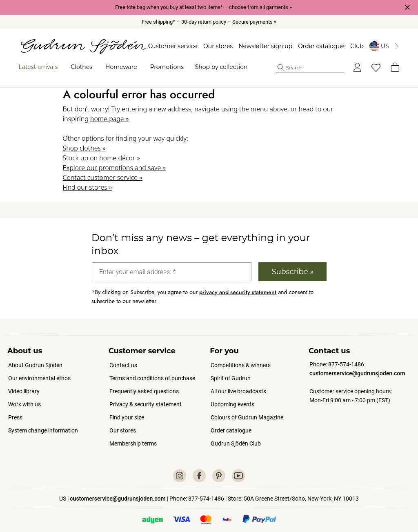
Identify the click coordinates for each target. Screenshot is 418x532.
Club (353, 46)
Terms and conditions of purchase (152, 371)
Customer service (168, 46)
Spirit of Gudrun (231, 371)
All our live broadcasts (238, 384)
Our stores (213, 46)
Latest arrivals (42, 67)
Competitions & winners (241, 358)
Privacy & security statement (146, 397)
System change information (43, 423)
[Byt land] (380, 46)
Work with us (24, 397)
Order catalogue (317, 46)
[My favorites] (371, 68)
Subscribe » (292, 264)
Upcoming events (233, 397)
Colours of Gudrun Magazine (247, 410)
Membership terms (133, 436)
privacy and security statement (238, 285)
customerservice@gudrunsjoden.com (357, 366)
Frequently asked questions (144, 384)
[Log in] (353, 68)
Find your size (127, 410)
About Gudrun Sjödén (35, 358)
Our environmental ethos (39, 371)
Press (15, 410)
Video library (24, 384)
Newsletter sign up (261, 46)
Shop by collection (226, 67)
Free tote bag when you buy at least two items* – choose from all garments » (203, 7)
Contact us (123, 358)
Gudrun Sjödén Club (236, 436)
